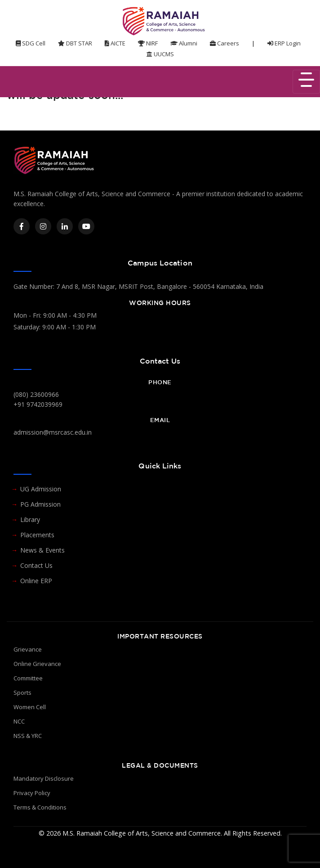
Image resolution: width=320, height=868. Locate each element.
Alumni (184, 43)
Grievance (28, 649)
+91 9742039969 (38, 404)
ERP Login (284, 43)
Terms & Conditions (40, 807)
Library (30, 519)
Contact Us (36, 565)
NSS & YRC (28, 736)
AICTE (115, 43)
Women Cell (30, 707)
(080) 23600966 (36, 394)
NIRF (148, 43)
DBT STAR (75, 43)
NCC (19, 721)
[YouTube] (86, 226)
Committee (28, 678)
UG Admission (41, 489)
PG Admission (40, 504)
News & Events (42, 550)
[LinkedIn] (65, 226)
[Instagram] (43, 226)
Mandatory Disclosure (44, 778)
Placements (37, 535)
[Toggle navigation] (306, 82)
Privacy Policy (32, 793)
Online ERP (36, 581)
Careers (224, 43)
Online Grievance (37, 664)
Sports (22, 693)
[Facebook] (22, 226)
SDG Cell (31, 43)
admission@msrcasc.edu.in (53, 432)
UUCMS (160, 54)
